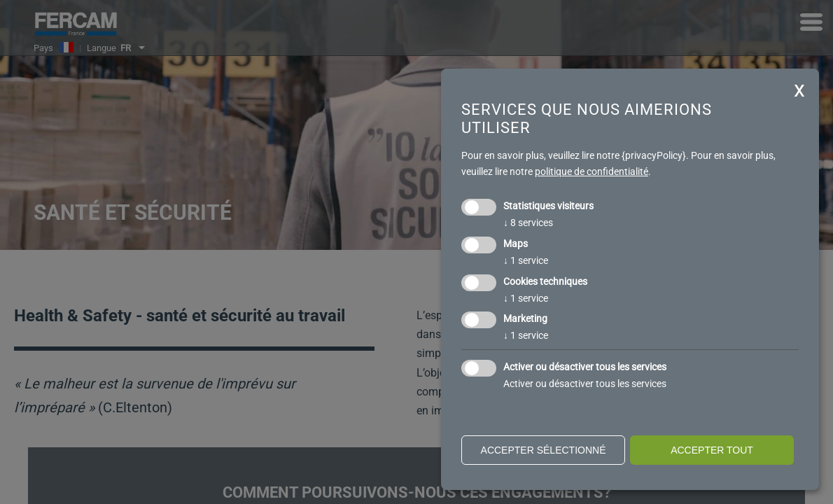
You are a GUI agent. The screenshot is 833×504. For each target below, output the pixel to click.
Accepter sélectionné (544, 450)
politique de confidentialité (591, 171)
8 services (528, 223)
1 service (526, 260)
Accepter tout (712, 450)
